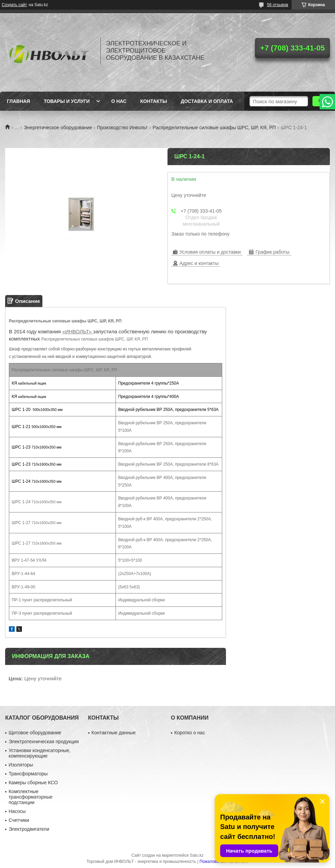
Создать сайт (14, 5)
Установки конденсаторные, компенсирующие (39, 753)
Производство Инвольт (123, 128)
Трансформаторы (28, 774)
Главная (18, 101)
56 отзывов (278, 5)
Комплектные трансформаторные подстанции (30, 797)
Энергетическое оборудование (58, 128)
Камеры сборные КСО (33, 783)
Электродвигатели (29, 829)
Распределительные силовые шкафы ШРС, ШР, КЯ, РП (214, 128)
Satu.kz (197, 855)
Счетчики (19, 820)
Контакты (153, 101)
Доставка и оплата (207, 101)
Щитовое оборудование (35, 733)
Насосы (17, 811)
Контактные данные (114, 733)
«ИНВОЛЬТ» (78, 331)
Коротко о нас (190, 733)
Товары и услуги (67, 101)
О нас (119, 101)
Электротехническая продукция (44, 742)
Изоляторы (21, 765)
